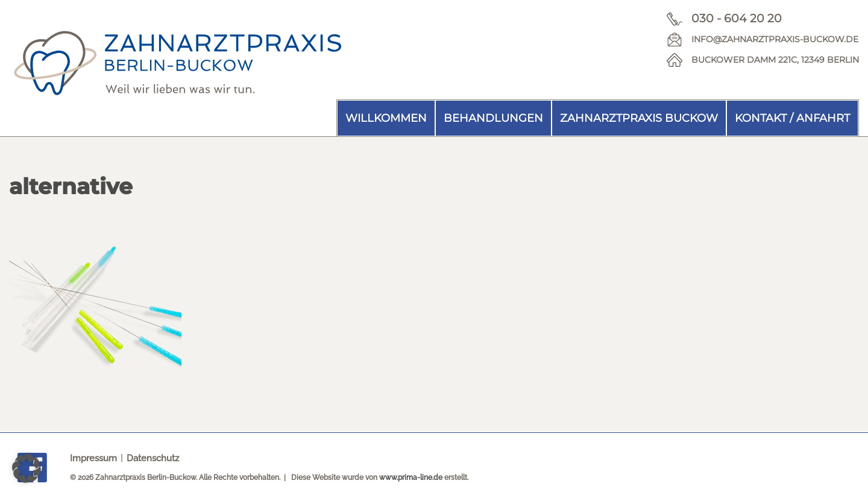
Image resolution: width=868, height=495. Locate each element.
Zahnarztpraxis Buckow (639, 118)
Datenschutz (153, 458)
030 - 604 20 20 (737, 18)
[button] (27, 468)
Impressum (93, 458)
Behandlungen (493, 118)
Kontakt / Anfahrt (792, 118)
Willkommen (386, 118)
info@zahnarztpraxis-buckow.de (775, 39)
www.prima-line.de (411, 478)
